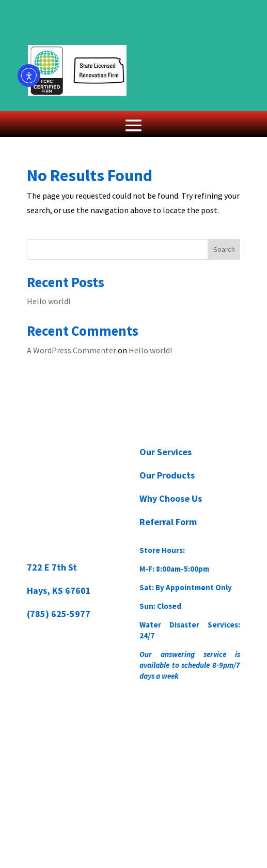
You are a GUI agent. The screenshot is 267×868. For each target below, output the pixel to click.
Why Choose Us (171, 498)
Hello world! (49, 301)
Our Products (167, 475)
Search (224, 249)
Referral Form (168, 522)
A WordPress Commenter (72, 350)
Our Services (166, 452)
